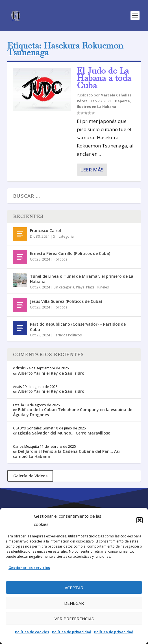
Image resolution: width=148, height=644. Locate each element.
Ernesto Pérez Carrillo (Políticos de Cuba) (70, 253)
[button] (140, 520)
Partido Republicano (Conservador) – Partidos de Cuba (78, 327)
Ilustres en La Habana (96, 107)
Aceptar (74, 588)
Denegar (74, 603)
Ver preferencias (74, 619)
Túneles (103, 287)
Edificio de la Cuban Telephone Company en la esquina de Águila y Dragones (73, 412)
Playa (80, 287)
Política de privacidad (72, 632)
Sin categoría (63, 236)
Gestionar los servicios (29, 568)
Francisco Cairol (45, 231)
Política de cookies (32, 632)
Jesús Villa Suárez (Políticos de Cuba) (66, 301)
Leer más (92, 170)
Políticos (60, 259)
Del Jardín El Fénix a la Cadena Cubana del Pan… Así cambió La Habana (66, 454)
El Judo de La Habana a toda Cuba (104, 78)
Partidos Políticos (68, 335)
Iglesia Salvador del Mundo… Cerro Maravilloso (64, 433)
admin (19, 368)
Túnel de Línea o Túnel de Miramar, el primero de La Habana (82, 279)
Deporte (122, 101)
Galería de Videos (30, 476)
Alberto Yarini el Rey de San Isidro (51, 373)
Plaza (90, 287)
